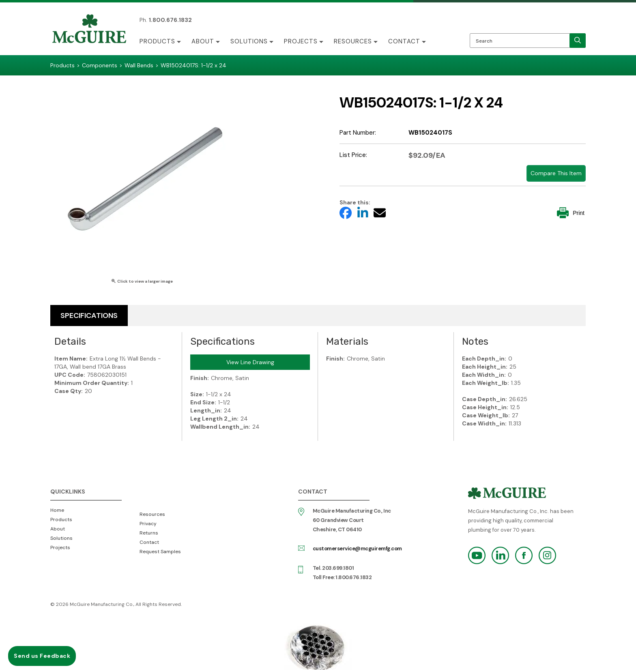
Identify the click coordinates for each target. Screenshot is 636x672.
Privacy (148, 524)
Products (157, 41)
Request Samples (160, 552)
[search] (578, 41)
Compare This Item (556, 173)
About (203, 41)
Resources (353, 41)
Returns (149, 533)
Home (57, 510)
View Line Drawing (250, 362)
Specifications (89, 316)
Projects (301, 41)
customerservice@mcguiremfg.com (357, 549)
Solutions (249, 41)
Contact (404, 41)
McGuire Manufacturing (89, 30)
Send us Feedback (42, 656)
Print (571, 213)
